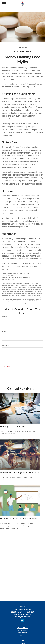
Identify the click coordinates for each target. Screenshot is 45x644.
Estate (23, 635)
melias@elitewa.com (22, 617)
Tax (23, 640)
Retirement (22, 630)
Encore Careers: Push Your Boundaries (19, 519)
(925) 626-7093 (25, 609)
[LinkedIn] (22, 621)
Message (6, 345)
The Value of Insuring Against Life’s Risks (20, 473)
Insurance (22, 638)
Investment (22, 633)
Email (4, 331)
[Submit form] (8, 367)
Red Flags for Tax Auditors (13, 426)
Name (4, 317)
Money (22, 643)
